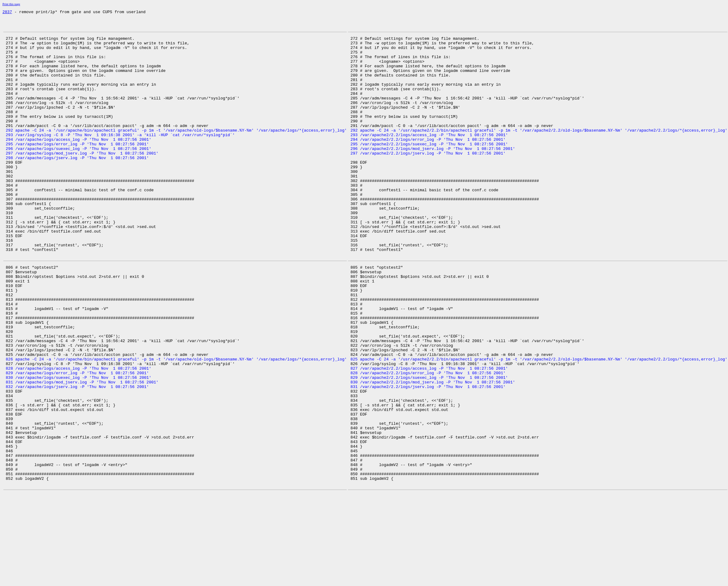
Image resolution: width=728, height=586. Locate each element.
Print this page (11, 4)
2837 (7, 13)
